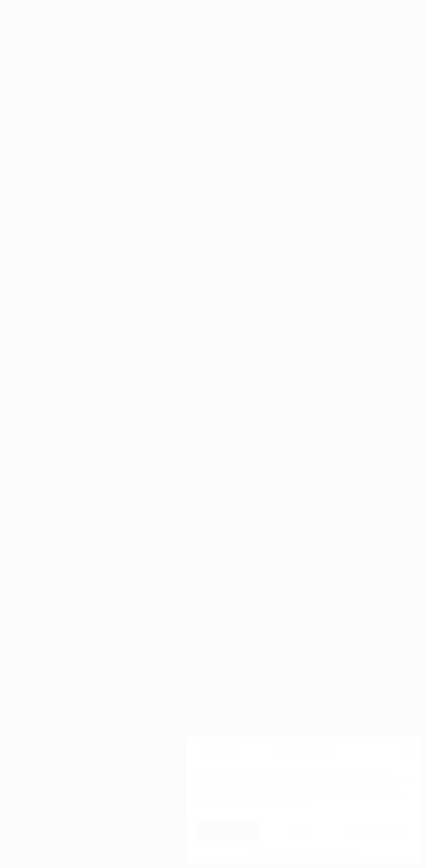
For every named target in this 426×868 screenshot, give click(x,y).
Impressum (343, 851)
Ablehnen (299, 831)
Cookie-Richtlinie (272, 851)
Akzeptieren (228, 831)
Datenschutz (311, 851)
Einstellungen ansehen (375, 831)
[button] (408, 752)
